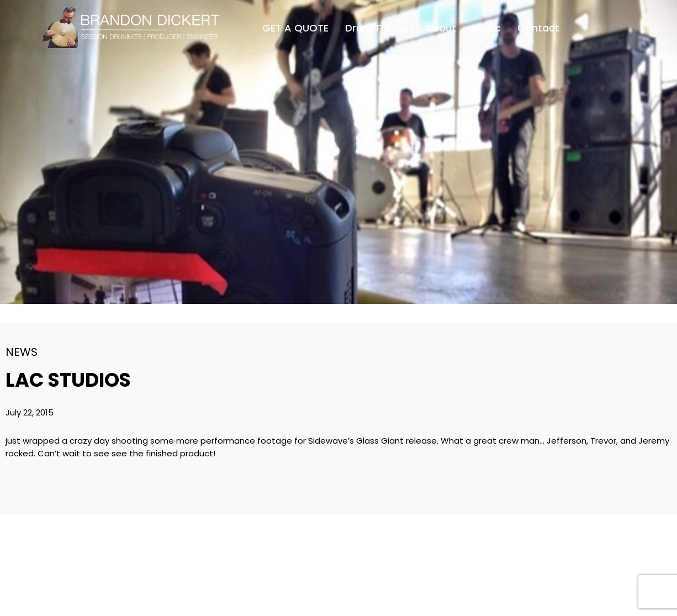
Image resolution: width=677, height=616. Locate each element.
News (22, 352)
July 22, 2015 (30, 412)
